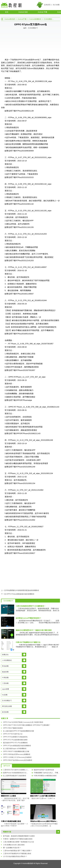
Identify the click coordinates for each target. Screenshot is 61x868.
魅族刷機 (5, 672)
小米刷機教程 (7, 660)
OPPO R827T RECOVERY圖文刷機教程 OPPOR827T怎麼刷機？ (27, 725)
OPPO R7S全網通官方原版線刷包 (15, 737)
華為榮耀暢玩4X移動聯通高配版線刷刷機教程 (23, 590)
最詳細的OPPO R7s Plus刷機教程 (15, 743)
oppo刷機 (5, 689)
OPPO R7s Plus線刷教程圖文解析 (15, 740)
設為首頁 (47, 5)
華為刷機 (5, 666)
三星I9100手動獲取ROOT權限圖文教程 (17, 854)
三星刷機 (5, 683)
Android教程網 (10, 19)
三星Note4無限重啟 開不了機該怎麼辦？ (18, 851)
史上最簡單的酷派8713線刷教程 (15, 776)
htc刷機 (5, 695)
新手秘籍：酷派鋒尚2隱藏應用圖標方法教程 (19, 836)
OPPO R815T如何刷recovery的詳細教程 (18, 760)
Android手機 (22, 19)
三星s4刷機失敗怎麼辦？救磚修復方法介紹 (18, 842)
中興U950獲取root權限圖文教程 (45, 776)
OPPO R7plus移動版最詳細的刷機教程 (20, 594)
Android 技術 (23, 12)
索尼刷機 (5, 712)
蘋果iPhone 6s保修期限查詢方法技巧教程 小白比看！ (16, 773)
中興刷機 (5, 678)
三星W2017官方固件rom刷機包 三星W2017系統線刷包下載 (16, 770)
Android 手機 (42, 12)
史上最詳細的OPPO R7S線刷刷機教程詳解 (19, 731)
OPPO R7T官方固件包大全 (13, 734)
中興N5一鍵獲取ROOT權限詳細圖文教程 (18, 839)
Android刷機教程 (35, 19)
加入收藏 (56, 5)
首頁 (7, 12)
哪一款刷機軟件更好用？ (12, 848)
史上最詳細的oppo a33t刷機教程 (15, 749)
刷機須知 (5, 655)
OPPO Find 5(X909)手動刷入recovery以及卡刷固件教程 (23, 722)
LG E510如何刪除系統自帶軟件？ (15, 856)
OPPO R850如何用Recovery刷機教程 (17, 754)
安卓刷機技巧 (49, 19)
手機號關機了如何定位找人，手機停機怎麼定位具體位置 (47, 773)
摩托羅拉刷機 (7, 706)
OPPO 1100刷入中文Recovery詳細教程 (17, 757)
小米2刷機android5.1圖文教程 (14, 845)
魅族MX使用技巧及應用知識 (44, 770)
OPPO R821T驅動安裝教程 (13, 728)
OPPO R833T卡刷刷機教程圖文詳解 (16, 751)
